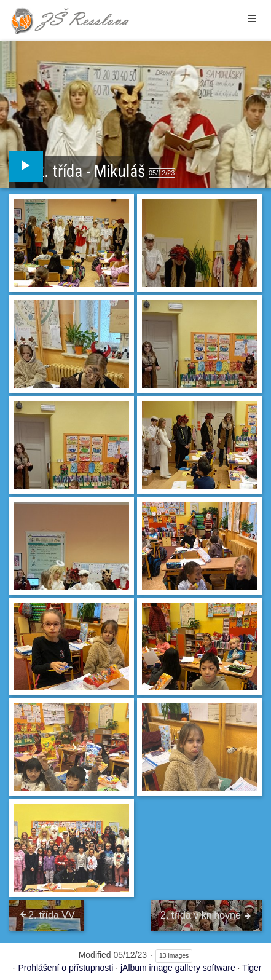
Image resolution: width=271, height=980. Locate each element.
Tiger (252, 968)
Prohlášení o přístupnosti (65, 968)
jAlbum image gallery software (178, 968)
